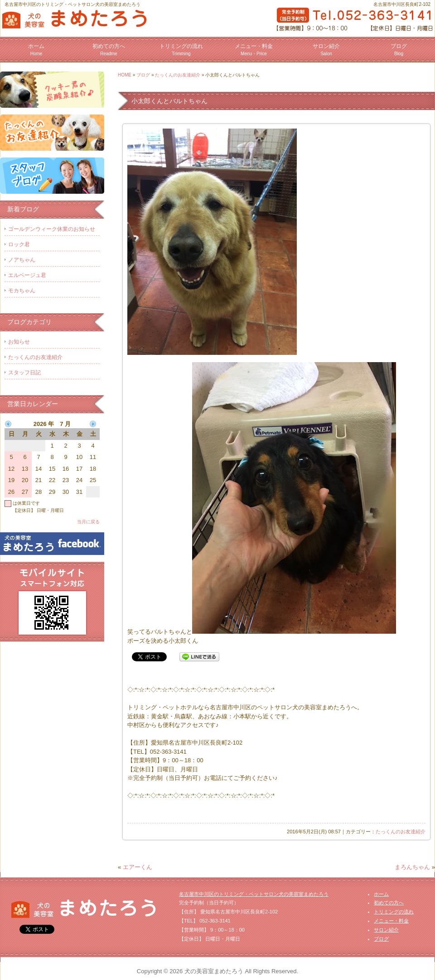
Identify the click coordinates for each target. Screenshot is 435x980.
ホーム (36, 50)
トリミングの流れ (181, 50)
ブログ (399, 50)
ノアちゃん (22, 260)
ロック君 (19, 244)
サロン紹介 (326, 50)
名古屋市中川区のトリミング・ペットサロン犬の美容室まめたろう (254, 894)
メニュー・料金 (254, 50)
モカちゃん (22, 291)
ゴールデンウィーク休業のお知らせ (52, 229)
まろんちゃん (412, 867)
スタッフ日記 (24, 373)
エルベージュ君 (27, 275)
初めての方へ (109, 50)
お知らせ (19, 342)
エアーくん (138, 867)
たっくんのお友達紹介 (178, 75)
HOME (125, 75)
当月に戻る (88, 522)
